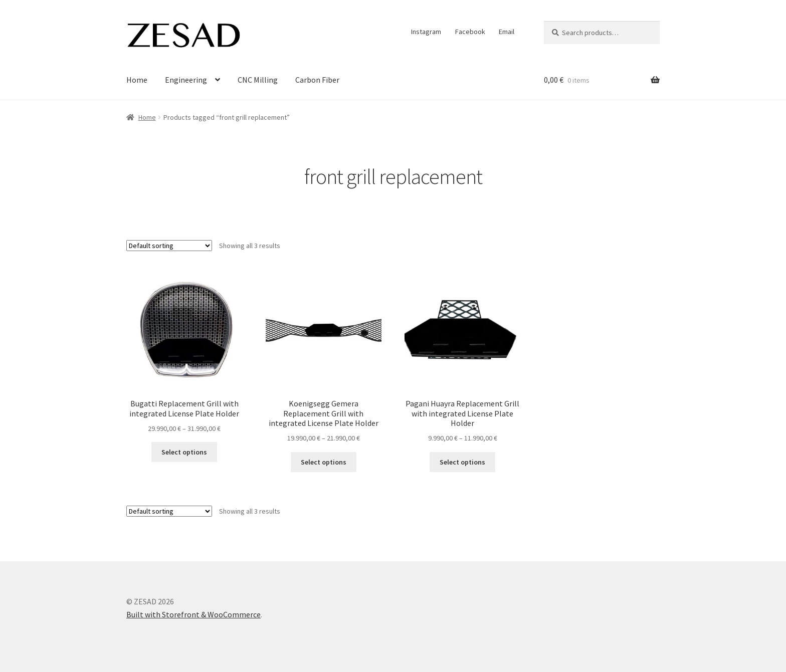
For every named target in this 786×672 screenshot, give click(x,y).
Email (507, 32)
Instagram (426, 32)
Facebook (470, 32)
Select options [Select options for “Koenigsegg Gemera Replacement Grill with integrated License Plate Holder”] (324, 462)
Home (137, 80)
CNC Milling (258, 80)
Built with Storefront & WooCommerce (193, 614)
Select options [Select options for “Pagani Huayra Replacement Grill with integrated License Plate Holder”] (462, 462)
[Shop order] (169, 246)
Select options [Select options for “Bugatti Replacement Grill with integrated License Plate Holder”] (184, 452)
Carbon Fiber (317, 80)
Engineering (186, 80)
